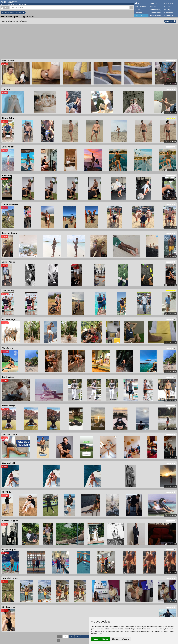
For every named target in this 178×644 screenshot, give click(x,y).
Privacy (167, 10)
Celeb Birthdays (156, 13)
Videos (138, 10)
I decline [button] (105, 639)
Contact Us (169, 16)
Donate (167, 6)
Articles (153, 6)
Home (140, 3)
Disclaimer (168, 13)
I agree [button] (96, 639)
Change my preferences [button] (121, 639)
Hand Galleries (155, 16)
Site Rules (153, 3)
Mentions (138, 13)
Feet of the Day (155, 10)
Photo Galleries (141, 6)
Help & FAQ (169, 3)
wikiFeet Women (140, 16)
